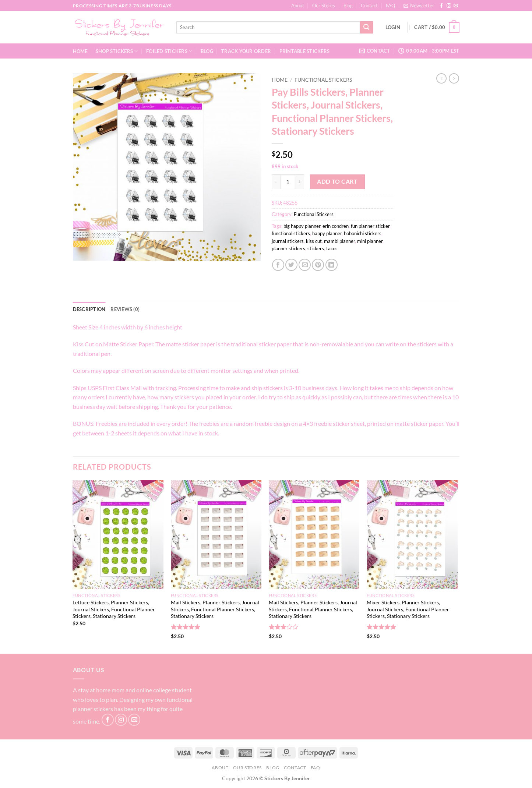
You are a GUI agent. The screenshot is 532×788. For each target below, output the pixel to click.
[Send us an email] (456, 6)
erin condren (336, 226)
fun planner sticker (370, 226)
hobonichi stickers (363, 233)
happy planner (327, 233)
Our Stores (324, 6)
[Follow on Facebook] (441, 6)
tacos (332, 248)
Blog (348, 6)
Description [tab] (89, 309)
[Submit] (366, 28)
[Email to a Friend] (305, 265)
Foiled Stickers (169, 51)
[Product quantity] (288, 182)
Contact (369, 6)
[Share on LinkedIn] (332, 265)
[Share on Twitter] (291, 265)
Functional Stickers (323, 80)
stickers (316, 248)
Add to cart (337, 181)
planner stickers (288, 248)
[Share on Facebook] (278, 265)
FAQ (390, 6)
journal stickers (288, 241)
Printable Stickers (305, 51)
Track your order (246, 51)
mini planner (370, 241)
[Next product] (441, 78)
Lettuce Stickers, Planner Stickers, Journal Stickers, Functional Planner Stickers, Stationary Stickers (114, 609)
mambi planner (339, 241)
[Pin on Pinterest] (318, 265)
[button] (419, 6)
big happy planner (302, 226)
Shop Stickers (117, 51)
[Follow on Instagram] (449, 6)
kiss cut (314, 241)
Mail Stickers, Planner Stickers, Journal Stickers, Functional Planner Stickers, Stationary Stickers (215, 609)
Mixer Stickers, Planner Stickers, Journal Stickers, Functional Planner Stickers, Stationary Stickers (408, 609)
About (298, 6)
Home (80, 51)
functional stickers (291, 233)
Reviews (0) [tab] (125, 309)
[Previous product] (454, 78)
